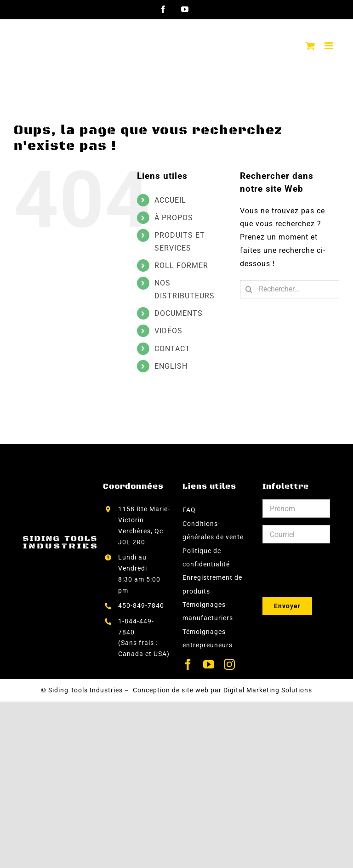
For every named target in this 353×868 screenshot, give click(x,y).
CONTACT (172, 349)
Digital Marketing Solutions (268, 690)
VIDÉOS (168, 331)
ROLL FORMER (181, 266)
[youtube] (209, 664)
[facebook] (188, 664)
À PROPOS (174, 218)
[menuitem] (190, 366)
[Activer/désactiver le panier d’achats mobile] (310, 46)
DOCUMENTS (179, 313)
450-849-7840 (141, 605)
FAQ (189, 510)
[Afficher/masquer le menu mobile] (330, 46)
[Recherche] (249, 289)
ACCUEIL (170, 200)
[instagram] (230, 664)
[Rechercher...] (290, 289)
